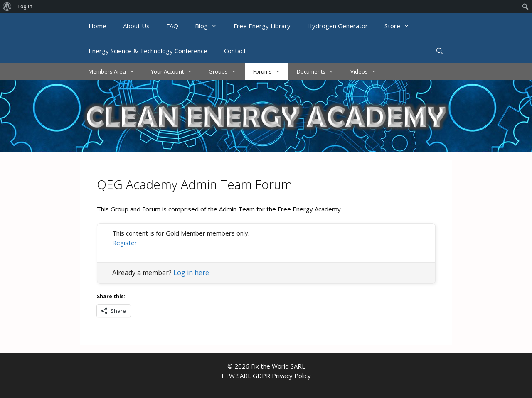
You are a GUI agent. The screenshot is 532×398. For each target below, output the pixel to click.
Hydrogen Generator (337, 26)
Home (97, 26)
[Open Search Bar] (440, 51)
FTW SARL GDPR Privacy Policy (266, 376)
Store (401, 26)
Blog (210, 26)
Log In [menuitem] (25, 6)
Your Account (176, 71)
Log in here (191, 273)
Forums (271, 71)
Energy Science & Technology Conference (148, 51)
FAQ (172, 26)
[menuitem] (7, 7)
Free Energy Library (262, 26)
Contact (235, 51)
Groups (227, 71)
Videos (367, 71)
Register (125, 243)
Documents (319, 71)
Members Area (116, 71)
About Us (136, 26)
